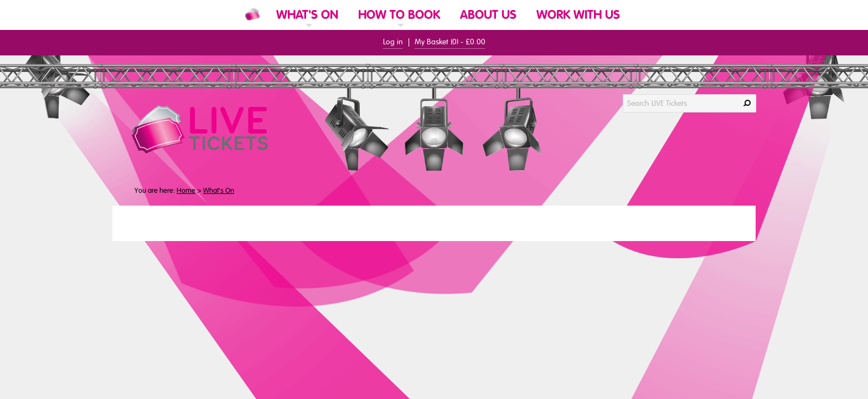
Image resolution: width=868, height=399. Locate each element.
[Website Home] (252, 14)
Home (186, 191)
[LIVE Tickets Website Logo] (213, 129)
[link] (307, 29)
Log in (393, 42)
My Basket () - (450, 42)
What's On (219, 191)
